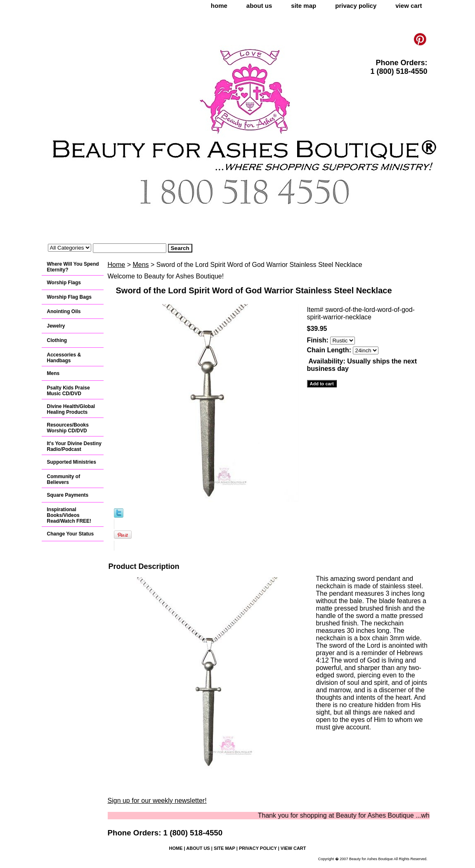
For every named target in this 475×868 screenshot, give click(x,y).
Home (117, 265)
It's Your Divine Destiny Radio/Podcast (74, 446)
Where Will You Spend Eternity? (73, 267)
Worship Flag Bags (69, 297)
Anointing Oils (64, 311)
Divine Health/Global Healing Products (71, 409)
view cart (409, 6)
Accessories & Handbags (64, 358)
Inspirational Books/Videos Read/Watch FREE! (69, 515)
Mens (141, 265)
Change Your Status (71, 534)
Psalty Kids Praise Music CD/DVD (69, 391)
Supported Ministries (72, 462)
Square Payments (68, 495)
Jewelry (56, 326)
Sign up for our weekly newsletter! (157, 801)
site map (304, 6)
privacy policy (356, 6)
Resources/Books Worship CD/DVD (68, 428)
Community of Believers (64, 479)
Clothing (57, 340)
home (219, 6)
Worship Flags (64, 283)
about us (259, 6)
